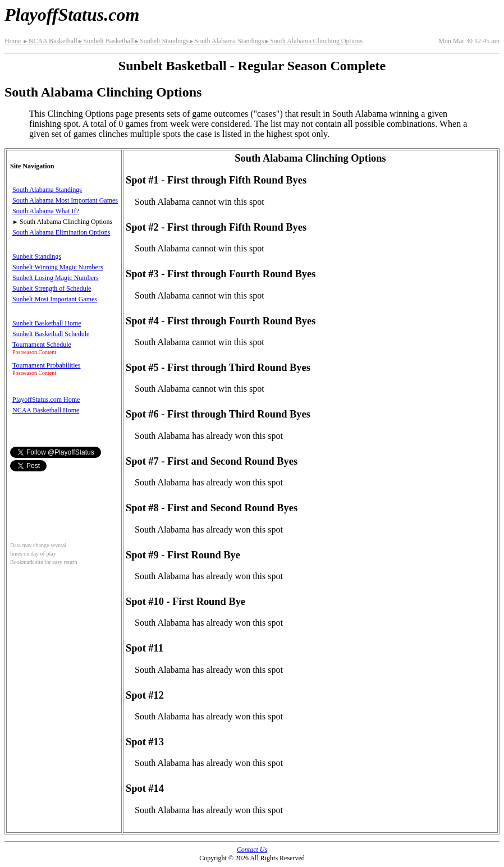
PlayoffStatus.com (72, 15)
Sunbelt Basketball (106, 41)
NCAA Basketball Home (46, 410)
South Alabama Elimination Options (61, 232)
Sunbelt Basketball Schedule (51, 334)
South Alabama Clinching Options (313, 41)
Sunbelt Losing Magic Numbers (56, 278)
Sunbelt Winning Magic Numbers (58, 267)
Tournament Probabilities (46, 365)
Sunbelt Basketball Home (47, 323)
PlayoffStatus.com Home (46, 400)
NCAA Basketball (50, 41)
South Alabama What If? (46, 211)
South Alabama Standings (226, 41)
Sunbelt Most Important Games (55, 299)
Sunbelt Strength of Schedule (52, 288)
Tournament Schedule (42, 345)
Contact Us (252, 850)
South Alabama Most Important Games (65, 200)
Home (13, 41)
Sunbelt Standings (161, 41)
